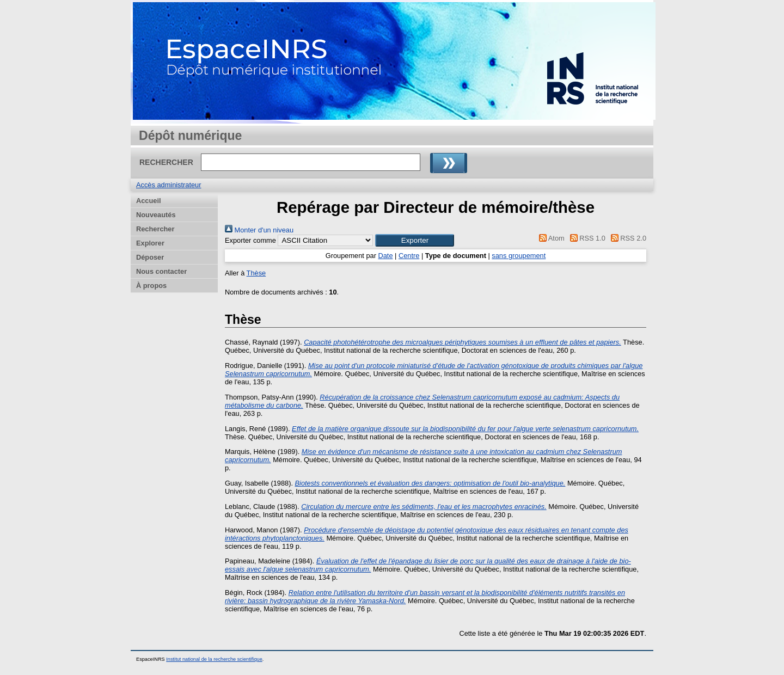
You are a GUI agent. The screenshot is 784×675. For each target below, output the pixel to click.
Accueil (149, 201)
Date (385, 256)
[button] (415, 240)
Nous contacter (161, 271)
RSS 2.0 (627, 238)
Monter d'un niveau (259, 230)
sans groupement (519, 256)
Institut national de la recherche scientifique (214, 659)
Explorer (150, 243)
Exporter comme (250, 240)
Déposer (150, 257)
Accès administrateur (169, 185)
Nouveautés (156, 215)
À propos (151, 286)
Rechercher (155, 229)
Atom (550, 238)
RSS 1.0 (586, 238)
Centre (409, 256)
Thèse (256, 273)
